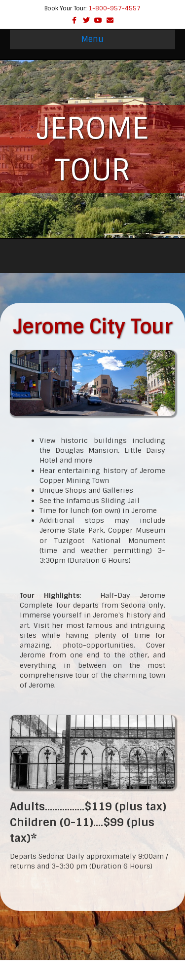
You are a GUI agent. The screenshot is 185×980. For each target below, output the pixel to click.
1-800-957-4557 (114, 8)
